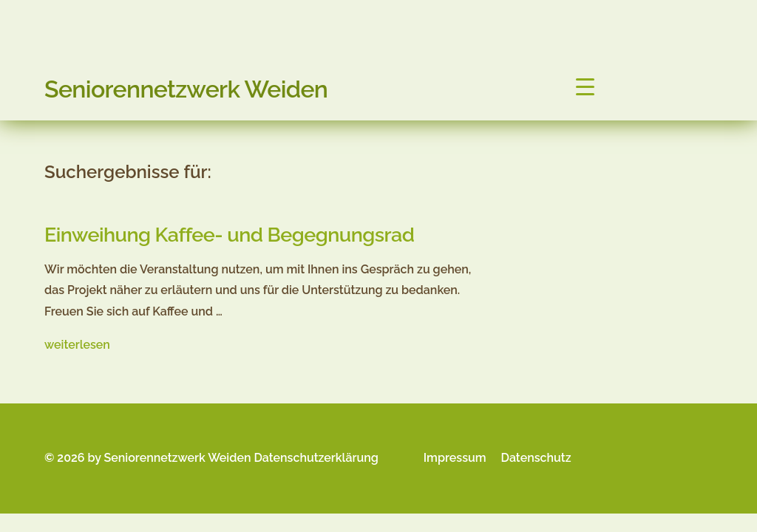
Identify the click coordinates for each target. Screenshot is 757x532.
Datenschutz (536, 458)
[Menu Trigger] (585, 87)
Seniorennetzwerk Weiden (186, 89)
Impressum (455, 458)
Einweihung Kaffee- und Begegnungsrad (229, 235)
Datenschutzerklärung (316, 458)
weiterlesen (77, 345)
